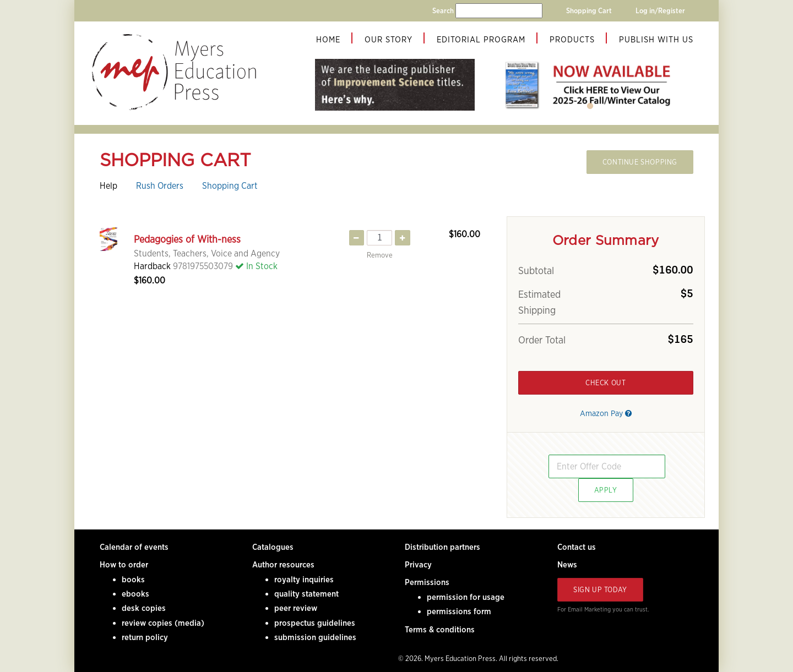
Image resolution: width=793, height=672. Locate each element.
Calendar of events (134, 547)
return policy (145, 637)
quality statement (306, 594)
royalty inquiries (304, 580)
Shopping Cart (589, 11)
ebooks (135, 594)
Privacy (418, 565)
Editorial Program (481, 40)
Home (328, 40)
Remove (380, 255)
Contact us (577, 547)
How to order (124, 565)
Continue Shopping (640, 162)
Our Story (389, 40)
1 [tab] (590, 106)
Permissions (427, 582)
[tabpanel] (590, 85)
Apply (606, 490)
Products (572, 40)
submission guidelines (315, 637)
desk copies (144, 608)
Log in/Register (660, 11)
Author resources (283, 565)
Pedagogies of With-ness (187, 239)
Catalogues (273, 547)
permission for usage (466, 597)
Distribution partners (442, 547)
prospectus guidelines (315, 623)
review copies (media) (163, 623)
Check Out (605, 383)
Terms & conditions (440, 630)
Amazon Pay (606, 413)
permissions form (459, 611)
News (567, 565)
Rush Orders (160, 186)
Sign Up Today (600, 590)
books (133, 580)
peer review (296, 608)
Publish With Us (656, 40)
